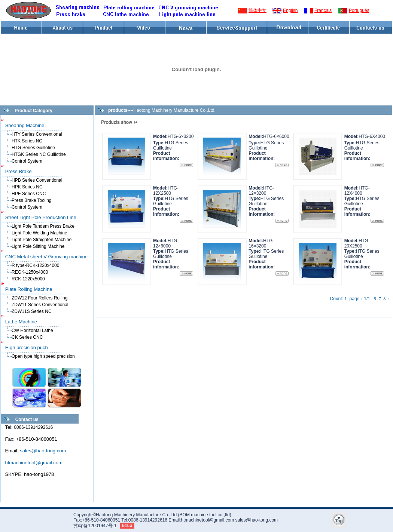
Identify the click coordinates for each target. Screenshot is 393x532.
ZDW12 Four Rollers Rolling (39, 298)
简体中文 (258, 10)
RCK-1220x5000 (28, 279)
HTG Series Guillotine (33, 148)
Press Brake (19, 171)
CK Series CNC (27, 337)
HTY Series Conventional (37, 134)
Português (359, 10)
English (290, 10)
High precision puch (27, 348)
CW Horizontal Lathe (32, 330)
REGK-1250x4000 (30, 272)
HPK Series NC (27, 187)
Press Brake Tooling (32, 200)
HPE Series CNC (29, 194)
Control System (27, 161)
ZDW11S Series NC (32, 311)
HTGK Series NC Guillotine (39, 154)
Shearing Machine (25, 125)
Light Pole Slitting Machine (38, 246)
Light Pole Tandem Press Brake (43, 226)
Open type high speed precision (43, 356)
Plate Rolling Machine (29, 289)
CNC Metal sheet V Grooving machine (46, 257)
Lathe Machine (21, 322)
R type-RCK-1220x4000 (35, 265)
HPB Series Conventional (37, 180)
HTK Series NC (27, 141)
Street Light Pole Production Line (41, 217)
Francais (323, 10)
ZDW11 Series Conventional (40, 305)
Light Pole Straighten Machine (42, 240)
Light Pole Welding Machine (39, 233)
